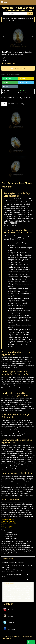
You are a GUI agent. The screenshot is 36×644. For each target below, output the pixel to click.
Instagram (10, 616)
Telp (5, 86)
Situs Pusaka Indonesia (12, 538)
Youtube (9, 610)
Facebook (9, 629)
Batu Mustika (21, 19)
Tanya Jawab (9, 533)
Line (5, 82)
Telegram (23, 82)
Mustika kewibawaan (7, 547)
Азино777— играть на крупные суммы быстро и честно (18, 590)
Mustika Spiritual (6, 551)
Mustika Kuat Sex (19, 547)
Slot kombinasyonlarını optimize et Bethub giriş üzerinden (15, 575)
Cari (30, 13)
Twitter (9, 623)
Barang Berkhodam (10, 541)
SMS (22, 78)
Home (15, 19)
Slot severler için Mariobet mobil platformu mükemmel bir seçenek (17, 566)
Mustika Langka (29, 547)
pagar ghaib (26, 551)
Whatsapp (7, 78)
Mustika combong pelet (15, 545)
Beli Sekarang (18, 68)
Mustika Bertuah (15, 543)
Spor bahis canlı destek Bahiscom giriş (13, 563)
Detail (4, 104)
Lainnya (22, 104)
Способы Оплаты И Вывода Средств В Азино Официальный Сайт (15, 571)
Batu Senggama (28, 541)
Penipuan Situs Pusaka (12, 536)
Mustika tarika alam (17, 551)
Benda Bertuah (6, 543)
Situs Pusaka (12, 553)
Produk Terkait (13, 104)
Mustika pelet (16, 549)
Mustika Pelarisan (6, 549)
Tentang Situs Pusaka (11, 535)
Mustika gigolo (26, 545)
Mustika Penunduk (26, 549)
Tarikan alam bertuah (22, 553)
